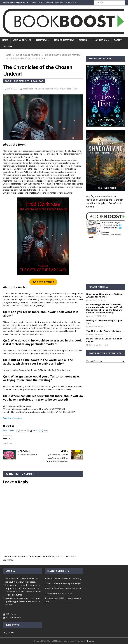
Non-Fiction (100, 40)
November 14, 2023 (97, 334)
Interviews (41, 40)
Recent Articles (98, 287)
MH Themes (89, 641)
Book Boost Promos (28, 55)
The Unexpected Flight (71, 584)
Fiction (83, 40)
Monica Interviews (64, 40)
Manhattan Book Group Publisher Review (104, 340)
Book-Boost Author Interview (51, 89)
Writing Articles (22, 40)
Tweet (11, 430)
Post (5, 430)
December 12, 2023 (97, 326)
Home (5, 40)
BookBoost (28, 89)
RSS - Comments (12, 617)
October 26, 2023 (95, 345)
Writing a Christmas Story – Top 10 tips (104, 322)
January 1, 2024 (95, 316)
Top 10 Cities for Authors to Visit (104, 331)
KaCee (48, 594)
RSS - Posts (10, 614)
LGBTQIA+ (7, 46)
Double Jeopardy (73, 579)
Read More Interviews (13, 418)
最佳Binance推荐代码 (55, 598)
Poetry (118, 40)
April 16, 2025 (94, 300)
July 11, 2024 (13, 89)
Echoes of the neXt (63, 594)
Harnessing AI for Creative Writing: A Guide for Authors (105, 295)
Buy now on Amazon (43, 282)
